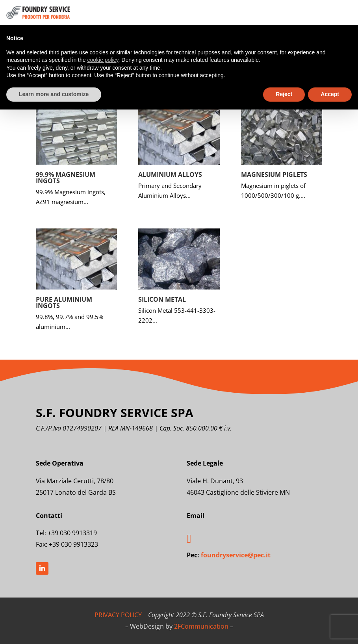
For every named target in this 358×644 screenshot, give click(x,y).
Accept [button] (330, 94)
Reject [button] (284, 94)
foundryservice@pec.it (236, 555)
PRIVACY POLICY (118, 615)
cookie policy (103, 60)
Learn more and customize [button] (54, 94)
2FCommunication (201, 626)
